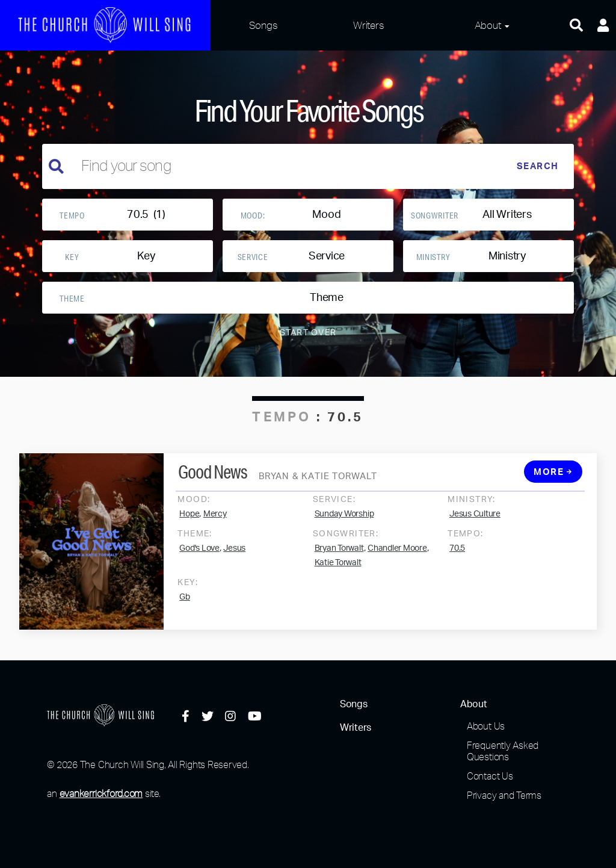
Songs (263, 25)
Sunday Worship (344, 526)
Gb (185, 609)
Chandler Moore (397, 560)
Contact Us (490, 776)
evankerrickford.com (101, 793)
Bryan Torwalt (339, 560)
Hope (189, 526)
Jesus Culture (475, 526)
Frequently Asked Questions (503, 751)
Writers (368, 25)
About (488, 25)
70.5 (457, 560)
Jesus (234, 560)
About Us (486, 726)
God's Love (199, 560)
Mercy (215, 526)
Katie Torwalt (338, 575)
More (553, 484)
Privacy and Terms (504, 795)
